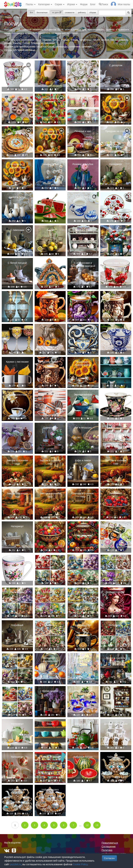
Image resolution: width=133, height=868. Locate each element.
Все (31, 13)
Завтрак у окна (83, 658)
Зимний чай (83, 329)
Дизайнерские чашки (116, 724)
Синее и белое (17, 197)
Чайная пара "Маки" (116, 263)
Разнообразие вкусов (17, 98)
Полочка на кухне (116, 428)
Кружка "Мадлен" (17, 65)
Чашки (50, 724)
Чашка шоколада (17, 395)
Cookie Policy (80, 864)
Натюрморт (116, 164)
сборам (93, 13)
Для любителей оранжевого (50, 396)
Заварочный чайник (50, 263)
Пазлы (31, 4)
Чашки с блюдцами (116, 526)
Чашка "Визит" (116, 329)
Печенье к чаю (83, 131)
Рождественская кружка (116, 232)
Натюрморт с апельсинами (50, 660)
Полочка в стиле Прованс (83, 232)
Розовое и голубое (83, 164)
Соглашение (109, 846)
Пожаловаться (110, 843)
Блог (93, 4)
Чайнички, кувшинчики (116, 363)
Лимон (50, 230)
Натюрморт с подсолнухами (116, 100)
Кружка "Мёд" (83, 197)
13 (97, 825)
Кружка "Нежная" (17, 559)
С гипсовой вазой (50, 65)
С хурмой (50, 329)
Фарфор (83, 65)
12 (87, 825)
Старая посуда (83, 724)
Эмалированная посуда (83, 396)
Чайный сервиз (116, 757)
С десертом (116, 65)
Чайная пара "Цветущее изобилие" (116, 396)
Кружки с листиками (17, 362)
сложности (70, 13)
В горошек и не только (83, 100)
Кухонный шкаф (50, 757)
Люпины (17, 428)
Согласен (109, 858)
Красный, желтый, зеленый (50, 100)
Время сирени (50, 691)
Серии (60, 4)
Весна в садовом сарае (116, 660)
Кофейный (17, 625)
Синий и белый (50, 164)
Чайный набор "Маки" (116, 197)
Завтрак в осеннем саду (17, 462)
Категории (45, 4)
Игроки (72, 4)
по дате (57, 13)
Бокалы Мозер (17, 329)
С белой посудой (17, 263)
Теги (19, 17)
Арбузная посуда (83, 757)
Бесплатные (42, 13)
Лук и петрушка (83, 428)
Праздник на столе (116, 131)
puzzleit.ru (16, 864)
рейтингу (82, 13)
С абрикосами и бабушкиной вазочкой (83, 264)
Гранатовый (50, 428)
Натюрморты (50, 559)
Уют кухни (116, 691)
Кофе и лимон (83, 460)
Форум (84, 4)
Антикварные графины (17, 297)
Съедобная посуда (50, 197)
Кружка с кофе (50, 296)
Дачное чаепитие (83, 691)
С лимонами (17, 230)
